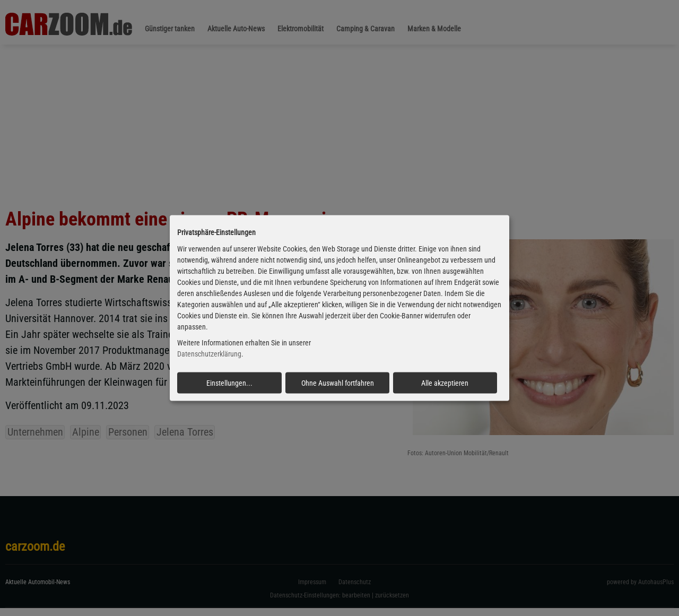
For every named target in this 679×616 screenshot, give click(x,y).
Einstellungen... (229, 383)
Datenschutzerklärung (209, 354)
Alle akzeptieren (445, 383)
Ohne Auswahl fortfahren (338, 383)
